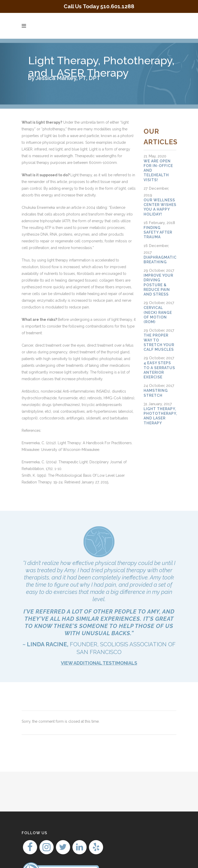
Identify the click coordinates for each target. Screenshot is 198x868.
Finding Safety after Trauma (158, 232)
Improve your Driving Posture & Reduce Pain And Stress (158, 285)
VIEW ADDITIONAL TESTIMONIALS (99, 663)
